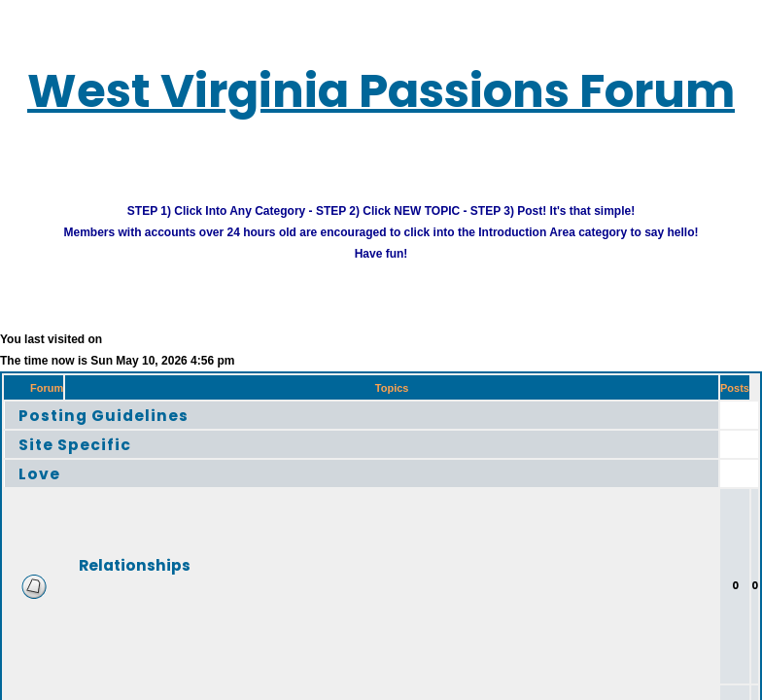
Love (39, 473)
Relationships (135, 564)
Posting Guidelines (104, 415)
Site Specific (75, 444)
